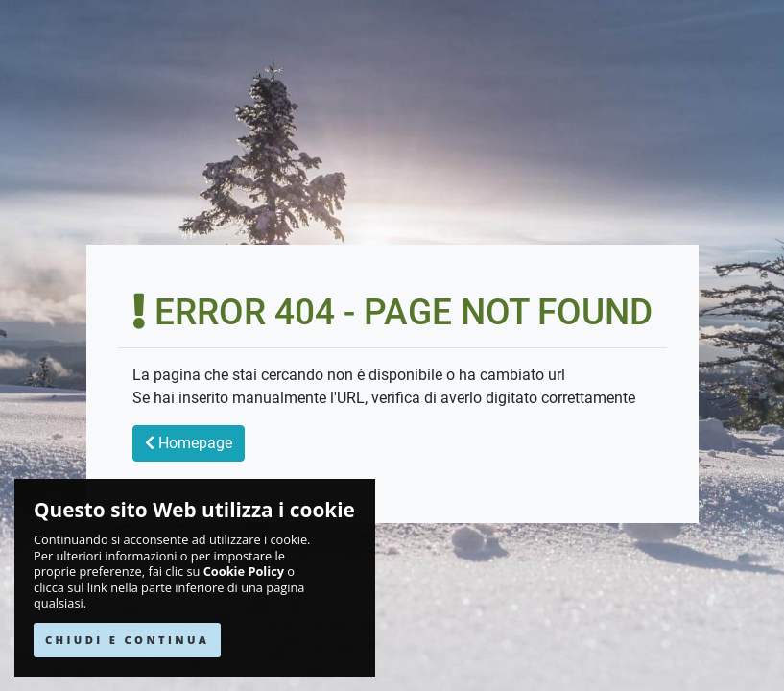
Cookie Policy (244, 572)
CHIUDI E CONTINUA (127, 640)
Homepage (189, 443)
